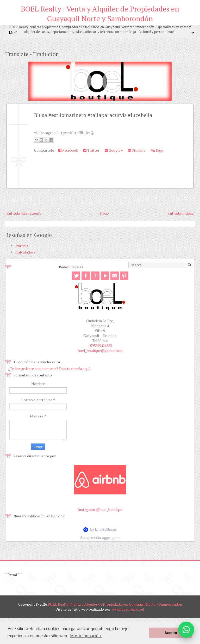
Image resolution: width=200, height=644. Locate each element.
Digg (157, 150)
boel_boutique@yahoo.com (100, 350)
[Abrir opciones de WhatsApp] (186, 630)
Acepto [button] (171, 633)
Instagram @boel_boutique (100, 509)
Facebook (68, 150)
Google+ (114, 150)
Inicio (104, 213)
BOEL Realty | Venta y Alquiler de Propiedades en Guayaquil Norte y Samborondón (100, 14)
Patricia (22, 246)
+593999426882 (100, 345)
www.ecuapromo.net (128, 609)
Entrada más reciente (24, 213)
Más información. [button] (86, 636)
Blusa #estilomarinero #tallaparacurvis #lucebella (93, 115)
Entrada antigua (180, 213)
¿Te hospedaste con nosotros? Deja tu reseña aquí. (49, 368)
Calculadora (26, 252)
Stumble (137, 150)
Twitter (91, 150)
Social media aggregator (100, 538)
